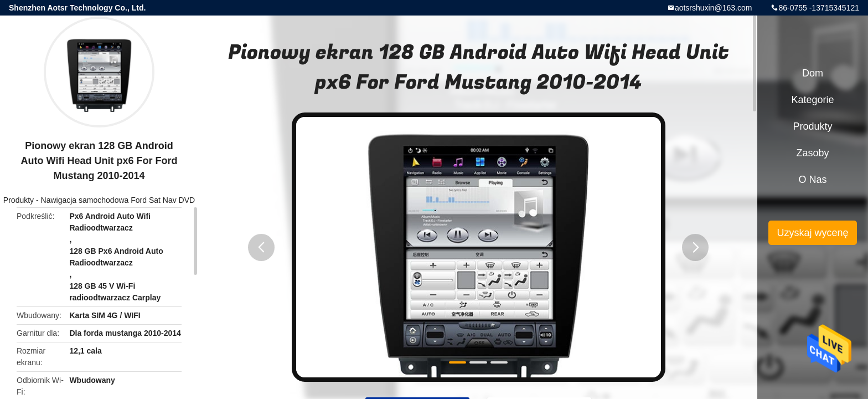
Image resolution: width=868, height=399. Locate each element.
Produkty (19, 200)
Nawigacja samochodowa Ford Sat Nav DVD (118, 200)
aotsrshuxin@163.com (714, 8)
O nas (812, 180)
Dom (813, 73)
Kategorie (812, 100)
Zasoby (812, 153)
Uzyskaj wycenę (812, 233)
